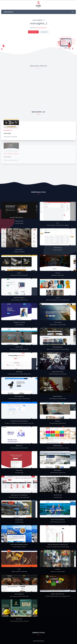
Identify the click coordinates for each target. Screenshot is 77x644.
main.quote (44, 32)
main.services (33, 32)
